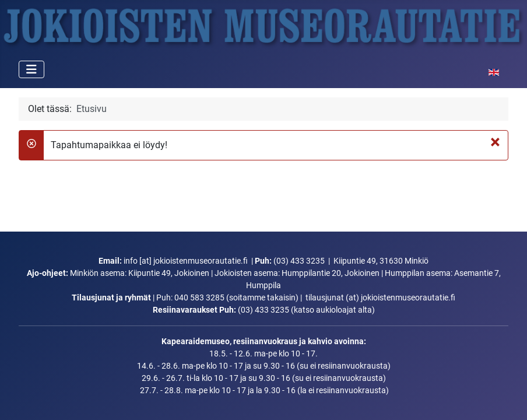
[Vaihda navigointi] (31, 69)
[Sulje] (495, 142)
